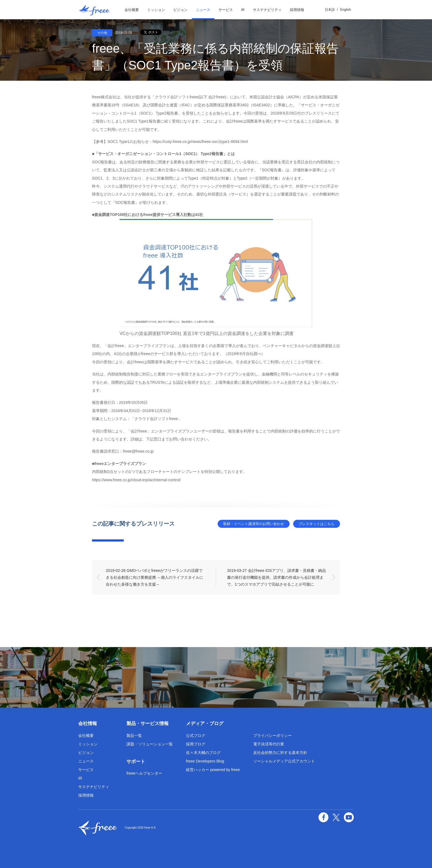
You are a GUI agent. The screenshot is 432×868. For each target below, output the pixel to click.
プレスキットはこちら (317, 524)
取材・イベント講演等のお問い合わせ (254, 524)
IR (243, 10)
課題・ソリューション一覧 (150, 744)
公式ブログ (196, 735)
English (346, 10)
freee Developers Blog (205, 761)
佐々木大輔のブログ (203, 753)
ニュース (203, 10)
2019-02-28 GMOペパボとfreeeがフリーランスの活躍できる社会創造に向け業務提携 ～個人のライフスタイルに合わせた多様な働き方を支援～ (155, 577)
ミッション (156, 10)
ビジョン (180, 10)
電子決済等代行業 (269, 744)
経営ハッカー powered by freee (213, 770)
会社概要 (132, 10)
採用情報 (297, 10)
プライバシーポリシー (272, 735)
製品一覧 (134, 735)
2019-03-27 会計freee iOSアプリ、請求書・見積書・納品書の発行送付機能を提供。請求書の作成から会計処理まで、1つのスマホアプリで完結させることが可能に (276, 577)
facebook (323, 817)
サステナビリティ (267, 10)
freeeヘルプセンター (144, 773)
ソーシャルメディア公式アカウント (284, 761)
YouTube (349, 817)
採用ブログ (196, 744)
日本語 (330, 10)
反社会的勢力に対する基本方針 (280, 753)
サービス (226, 10)
